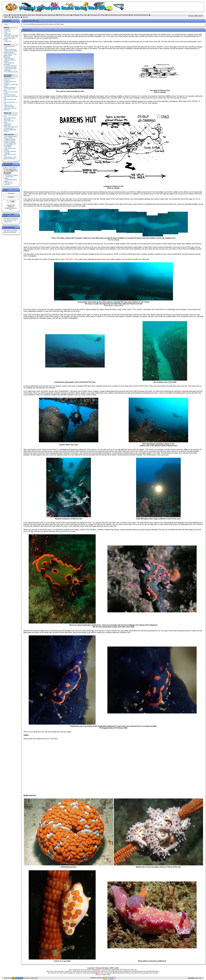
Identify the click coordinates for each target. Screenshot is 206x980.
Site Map (7, 153)
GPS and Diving (9, 107)
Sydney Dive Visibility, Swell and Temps (10, 52)
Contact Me (15, 15)
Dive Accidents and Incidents (118, 15)
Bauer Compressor (10, 87)
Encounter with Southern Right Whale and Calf (10, 130)
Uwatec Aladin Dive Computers (10, 82)
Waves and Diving (10, 142)
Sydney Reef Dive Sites (30, 15)
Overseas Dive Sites (97, 15)
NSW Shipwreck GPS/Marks (9, 64)
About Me (7, 29)
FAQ (6, 32)
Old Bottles (8, 70)
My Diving (7, 31)
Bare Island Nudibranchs (7, 125)
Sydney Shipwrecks (49, 15)
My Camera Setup (10, 95)
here (11, 210)
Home (6, 15)
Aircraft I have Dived (10, 69)
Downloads (8, 34)
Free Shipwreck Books (11, 72)
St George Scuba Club (11, 37)
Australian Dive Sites (80, 15)
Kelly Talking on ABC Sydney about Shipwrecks (10, 55)
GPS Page (141, 103)
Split (89, 632)
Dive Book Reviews (10, 151)
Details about (8, 178)
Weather (17, 17)
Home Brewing (12, 232)
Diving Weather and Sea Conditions (10, 145)
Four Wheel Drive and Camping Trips (10, 221)
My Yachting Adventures (140, 15)
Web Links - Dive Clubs (11, 35)
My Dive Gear (9, 105)
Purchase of (12, 175)
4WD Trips (8, 17)
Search (25, 17)
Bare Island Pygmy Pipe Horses (10, 119)
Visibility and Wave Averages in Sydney (10, 140)
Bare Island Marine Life (11, 127)
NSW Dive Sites (64, 15)
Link (197, 199)
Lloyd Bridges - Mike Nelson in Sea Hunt (10, 158)
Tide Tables (8, 147)
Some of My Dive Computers (9, 79)
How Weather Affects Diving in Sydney (10, 137)
